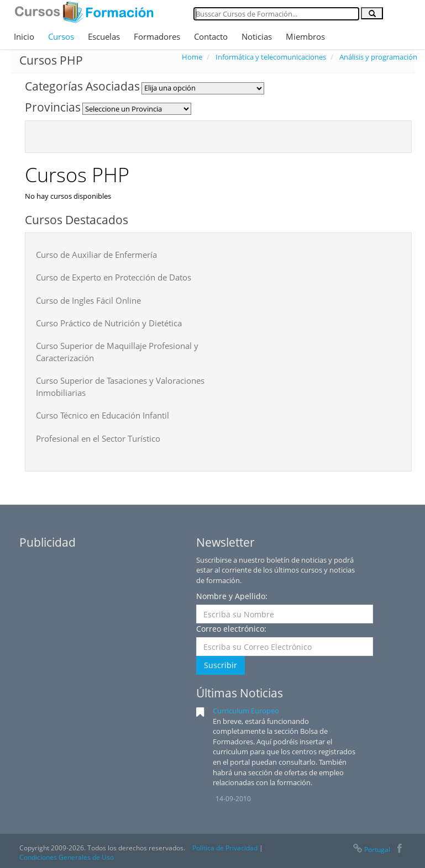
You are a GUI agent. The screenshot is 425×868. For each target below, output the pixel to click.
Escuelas (104, 36)
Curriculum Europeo (246, 711)
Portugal (371, 850)
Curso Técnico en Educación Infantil (103, 415)
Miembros (305, 36)
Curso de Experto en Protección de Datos (114, 277)
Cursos (61, 36)
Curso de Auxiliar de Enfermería (96, 255)
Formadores (157, 36)
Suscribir (221, 665)
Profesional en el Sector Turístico (98, 438)
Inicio (24, 36)
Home (192, 57)
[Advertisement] (102, 624)
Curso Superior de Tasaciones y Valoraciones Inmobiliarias (120, 386)
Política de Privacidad (225, 848)
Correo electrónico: (231, 629)
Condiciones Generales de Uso (67, 857)
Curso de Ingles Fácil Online (88, 300)
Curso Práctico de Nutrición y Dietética (109, 323)
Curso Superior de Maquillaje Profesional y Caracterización (117, 351)
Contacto (211, 36)
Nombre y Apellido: (232, 596)
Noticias (257, 36)
